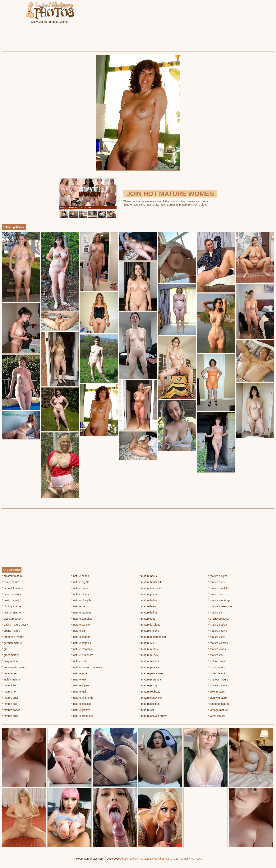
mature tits (215, 613)
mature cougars (81, 637)
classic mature (11, 613)
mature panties (149, 667)
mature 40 (9, 692)
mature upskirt (218, 625)
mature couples (81, 643)
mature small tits (219, 588)
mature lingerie (149, 631)
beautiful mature (12, 588)
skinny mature (217, 698)
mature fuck (79, 692)
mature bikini (79, 588)
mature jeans (148, 594)
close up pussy (12, 619)
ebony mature (11, 631)
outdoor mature (218, 680)
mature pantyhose (151, 673)
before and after (12, 594)
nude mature (217, 667)
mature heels (148, 576)
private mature (218, 685)
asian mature (11, 582)
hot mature (9, 673)
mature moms (149, 649)
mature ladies (148, 600)
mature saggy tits (151, 698)
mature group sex (82, 716)
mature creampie (82, 649)
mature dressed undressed (88, 667)
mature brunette (81, 613)
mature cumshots (82, 655)
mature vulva (217, 637)
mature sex (147, 710)
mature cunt (79, 661)
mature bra (78, 606)
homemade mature (14, 667)
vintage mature (218, 710)
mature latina (148, 613)
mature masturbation (153, 637)
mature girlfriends (82, 698)
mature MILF (148, 643)
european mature (13, 637)
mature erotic (79, 673)
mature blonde (80, 594)
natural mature (218, 661)
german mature (12, 643)
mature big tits (80, 582)
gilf (5, 649)
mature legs (147, 619)
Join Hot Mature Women (170, 194)
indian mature (11, 680)
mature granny (80, 710)
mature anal (10, 698)
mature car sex (80, 625)
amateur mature (12, 576)
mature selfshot (150, 704)
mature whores (218, 643)
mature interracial (151, 588)
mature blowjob (81, 600)
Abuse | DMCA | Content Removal (141, 859)
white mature (217, 716)
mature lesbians (150, 625)
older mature (217, 673)
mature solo (216, 594)
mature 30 (9, 685)
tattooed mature (218, 704)
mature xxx (216, 655)
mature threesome (220, 606)
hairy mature (10, 661)
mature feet (78, 680)
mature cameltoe (82, 619)
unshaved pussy (219, 619)
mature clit (78, 631)
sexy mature (216, 692)
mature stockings (219, 600)
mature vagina (218, 631)
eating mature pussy (15, 625)
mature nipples (149, 661)
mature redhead (150, 692)
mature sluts (216, 582)
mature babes (11, 710)
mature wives (217, 649)
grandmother (10, 655)
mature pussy (148, 685)
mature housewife (151, 582)
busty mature (11, 600)
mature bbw (10, 716)
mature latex (148, 606)
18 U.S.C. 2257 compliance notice (182, 859)
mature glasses (81, 704)
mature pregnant (150, 680)
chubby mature (12, 606)
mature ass (9, 704)
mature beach (80, 576)
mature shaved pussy (153, 716)
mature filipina (80, 685)
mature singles (218, 576)
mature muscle (149, 655)
